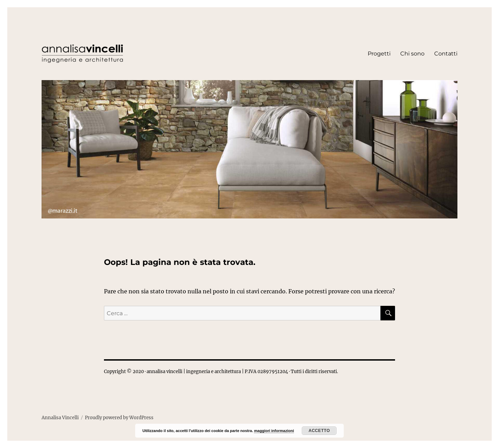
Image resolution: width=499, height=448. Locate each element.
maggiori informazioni (274, 431)
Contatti (446, 54)
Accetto (319, 431)
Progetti (379, 54)
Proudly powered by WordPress (119, 418)
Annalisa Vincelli (60, 418)
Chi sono (412, 54)
